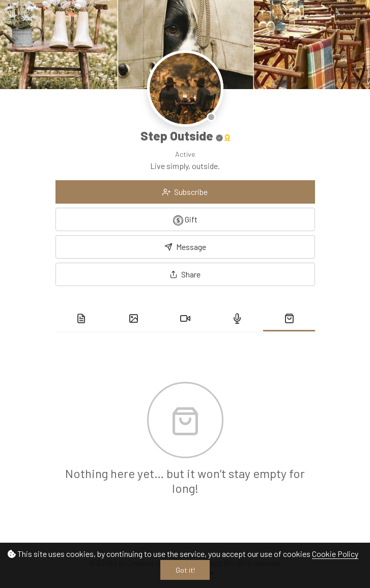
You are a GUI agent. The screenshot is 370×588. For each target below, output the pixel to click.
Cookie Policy (335, 554)
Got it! (185, 570)
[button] (185, 274)
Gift (185, 220)
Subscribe (185, 192)
